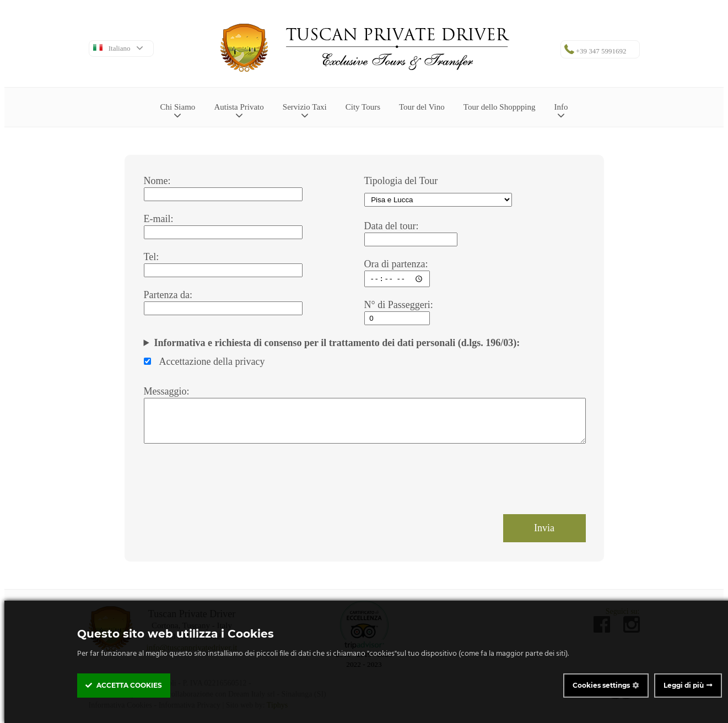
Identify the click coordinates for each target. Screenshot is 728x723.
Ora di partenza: (396, 264)
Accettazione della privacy (204, 361)
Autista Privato (239, 111)
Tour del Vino (422, 107)
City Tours (363, 107)
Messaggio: (167, 391)
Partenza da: (168, 295)
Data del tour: (392, 226)
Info (561, 111)
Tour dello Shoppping (500, 107)
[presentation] (228, 479)
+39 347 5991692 (595, 50)
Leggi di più (684, 685)
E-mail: (159, 219)
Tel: (152, 257)
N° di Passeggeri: (399, 305)
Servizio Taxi (305, 111)
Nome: (157, 181)
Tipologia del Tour (401, 181)
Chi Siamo (178, 111)
